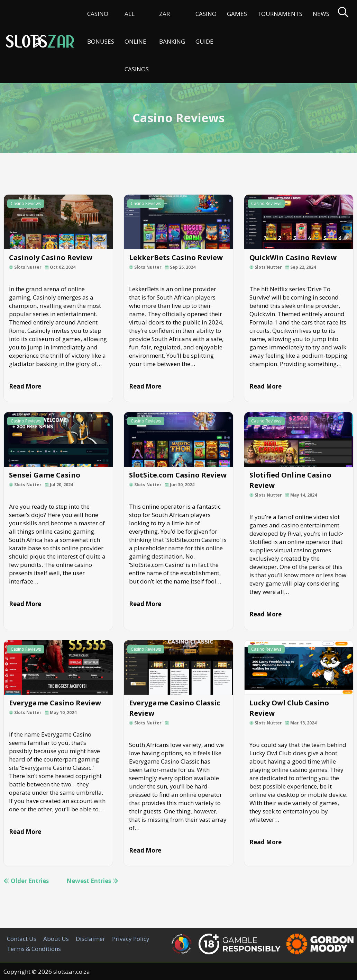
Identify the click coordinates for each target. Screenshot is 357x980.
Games (237, 14)
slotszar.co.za (72, 972)
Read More (25, 386)
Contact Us (22, 939)
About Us (56, 939)
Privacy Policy (131, 939)
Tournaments (280, 14)
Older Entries (26, 881)
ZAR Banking (172, 28)
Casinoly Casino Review (51, 257)
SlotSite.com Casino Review (178, 475)
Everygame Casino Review (55, 703)
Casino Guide (206, 28)
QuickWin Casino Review (293, 257)
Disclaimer (90, 939)
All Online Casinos (137, 41)
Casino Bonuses (101, 28)
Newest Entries (92, 881)
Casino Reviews (26, 203)
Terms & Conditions (34, 949)
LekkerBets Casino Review (176, 257)
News (321, 14)
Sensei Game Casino (45, 475)
